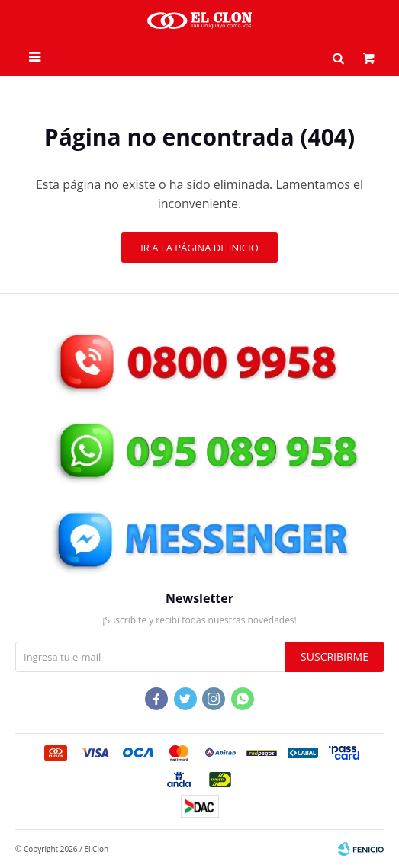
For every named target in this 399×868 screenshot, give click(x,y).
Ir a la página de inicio (199, 248)
